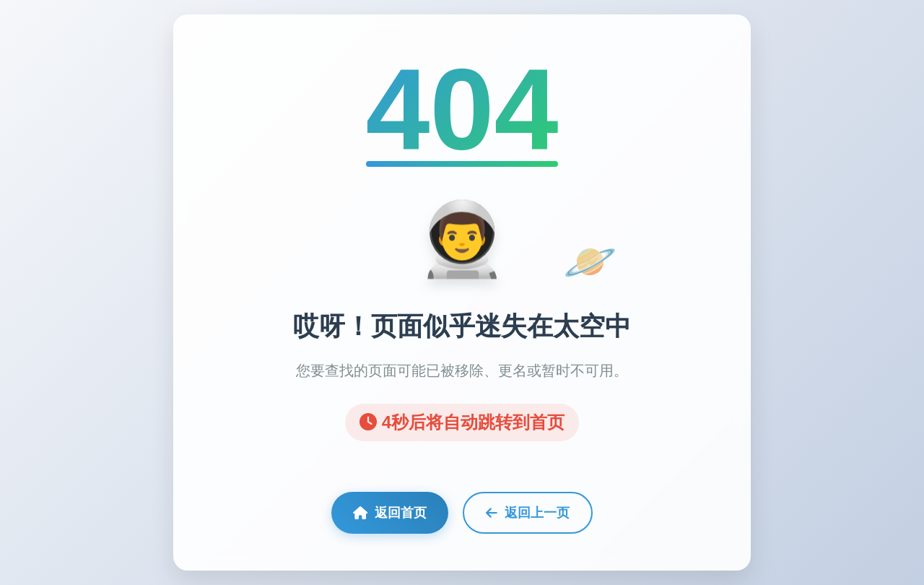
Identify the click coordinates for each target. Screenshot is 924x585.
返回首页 (390, 513)
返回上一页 (528, 513)
